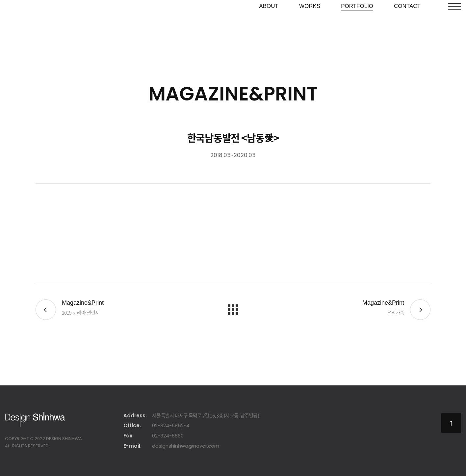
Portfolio (357, 24)
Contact (407, 24)
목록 (233, 309)
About (269, 24)
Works (310, 24)
